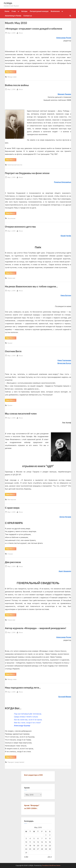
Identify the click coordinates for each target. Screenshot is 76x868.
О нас (14, 11)
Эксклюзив (11, 218)
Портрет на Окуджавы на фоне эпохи (27, 173)
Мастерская (12, 499)
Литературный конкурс (39, 11)
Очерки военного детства (20, 227)
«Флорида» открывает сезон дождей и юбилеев (33, 29)
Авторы (24, 11)
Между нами (12, 77)
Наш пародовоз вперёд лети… (23, 688)
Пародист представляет (16, 762)
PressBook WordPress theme (51, 865)
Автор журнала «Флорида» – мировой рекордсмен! (36, 628)
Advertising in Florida (13, 16)
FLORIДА (8, 3)
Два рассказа (13, 562)
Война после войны (17, 85)
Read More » (11, 72)
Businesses (55, 11)
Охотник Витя (13, 351)
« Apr (26, 857)
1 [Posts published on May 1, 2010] (46, 835)
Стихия (10, 554)
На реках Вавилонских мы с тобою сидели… (31, 286)
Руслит (10, 343)
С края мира (12, 508)
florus (21, 33)
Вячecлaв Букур (64, 363)
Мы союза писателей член (21, 414)
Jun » (50, 857)
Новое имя (11, 278)
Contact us (28, 16)
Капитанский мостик (15, 165)
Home (7, 11)
